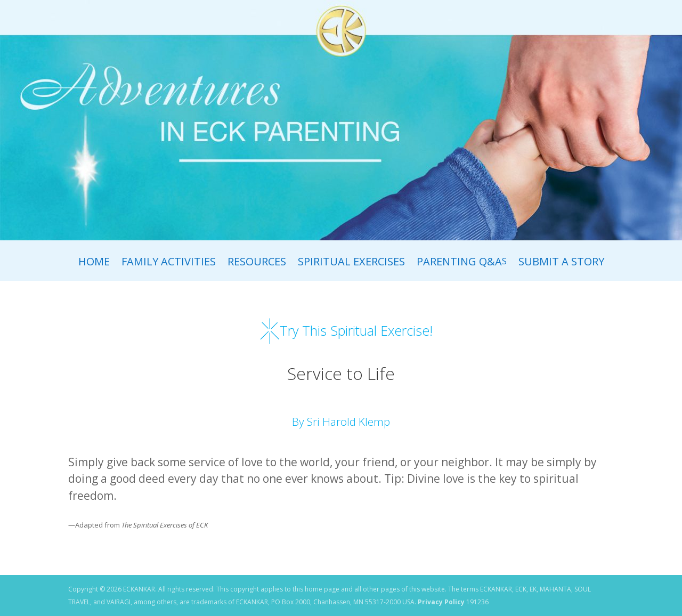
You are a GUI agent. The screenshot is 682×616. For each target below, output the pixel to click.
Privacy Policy (441, 602)
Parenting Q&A (462, 263)
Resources (257, 263)
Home (94, 263)
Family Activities (169, 263)
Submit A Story (561, 263)
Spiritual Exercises (351, 263)
